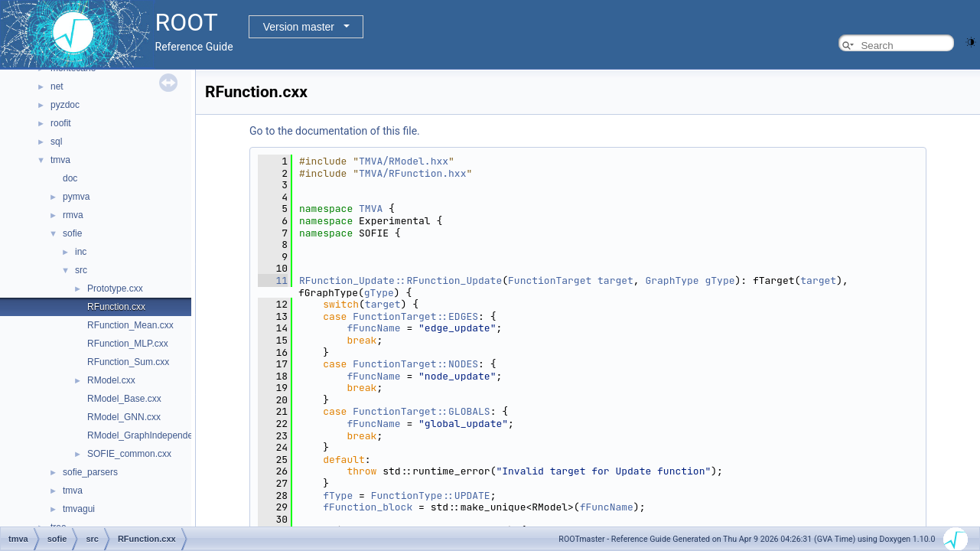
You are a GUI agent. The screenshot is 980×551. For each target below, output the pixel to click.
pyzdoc (65, 105)
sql (56, 142)
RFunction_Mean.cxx (130, 325)
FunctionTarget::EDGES (415, 316)
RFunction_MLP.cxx (128, 344)
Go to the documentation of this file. (335, 131)
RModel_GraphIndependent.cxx (152, 435)
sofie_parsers (90, 472)
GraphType (672, 280)
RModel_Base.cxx (124, 399)
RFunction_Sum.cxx (128, 362)
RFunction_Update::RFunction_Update (400, 280)
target (615, 280)
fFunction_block (368, 507)
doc (70, 178)
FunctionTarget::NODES (415, 364)
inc (81, 252)
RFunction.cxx (116, 307)
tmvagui (79, 509)
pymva (76, 197)
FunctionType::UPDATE (431, 496)
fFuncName (373, 328)
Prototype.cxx (115, 289)
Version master (299, 27)
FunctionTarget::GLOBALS (421, 411)
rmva (73, 215)
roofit (61, 123)
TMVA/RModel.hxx (404, 161)
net (57, 86)
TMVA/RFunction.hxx (412, 173)
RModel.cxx (111, 380)
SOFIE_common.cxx (129, 454)
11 (273, 280)
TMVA (371, 209)
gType (720, 280)
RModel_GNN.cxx (124, 417)
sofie (72, 233)
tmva (60, 160)
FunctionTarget (550, 280)
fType (338, 496)
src (81, 270)
